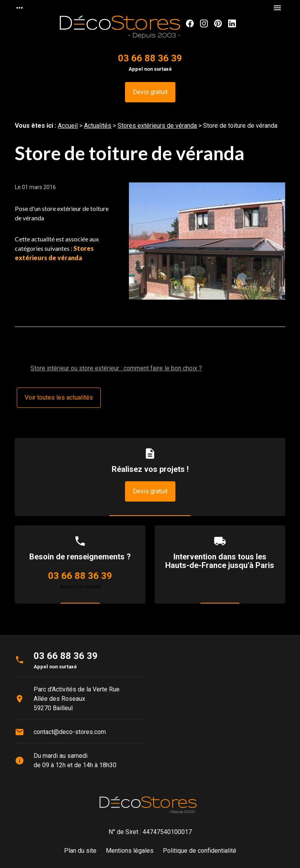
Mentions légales (130, 851)
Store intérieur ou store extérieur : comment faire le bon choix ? (116, 368)
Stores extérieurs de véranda (157, 126)
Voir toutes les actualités (59, 397)
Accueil (68, 126)
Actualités (98, 126)
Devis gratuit (150, 92)
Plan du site (80, 851)
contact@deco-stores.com (70, 732)
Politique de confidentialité (200, 851)
